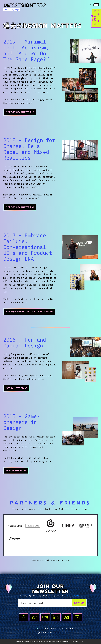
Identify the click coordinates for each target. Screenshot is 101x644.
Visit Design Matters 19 (20, 112)
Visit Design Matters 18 (20, 207)
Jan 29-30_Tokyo (12, 10)
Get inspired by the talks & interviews (29, 312)
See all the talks (16, 388)
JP (86, 4)
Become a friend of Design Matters (50, 560)
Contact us (33, 629)
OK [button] (83, 641)
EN (90, 4)
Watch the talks (16, 471)
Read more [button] (74, 641)
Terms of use (73, 596)
